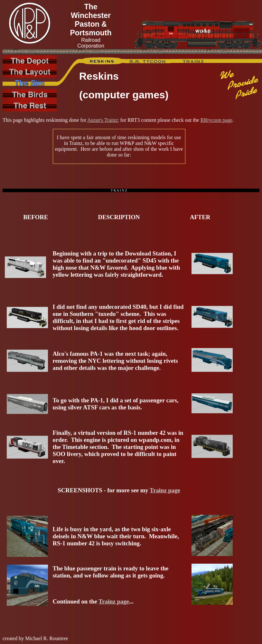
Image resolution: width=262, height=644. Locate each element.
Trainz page (165, 490)
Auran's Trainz (102, 120)
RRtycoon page (216, 120)
